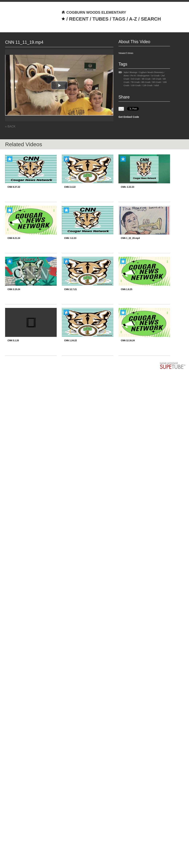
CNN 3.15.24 (14, 289)
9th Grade (157, 82)
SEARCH (151, 19)
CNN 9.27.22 (14, 187)
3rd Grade (135, 79)
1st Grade (155, 76)
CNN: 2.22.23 (127, 187)
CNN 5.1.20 (13, 340)
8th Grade (146, 82)
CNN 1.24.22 (70, 340)
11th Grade (136, 85)
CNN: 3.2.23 (70, 238)
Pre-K (133, 76)
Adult (157, 85)
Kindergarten (143, 76)
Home (126, 76)
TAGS (119, 19)
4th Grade (146, 79)
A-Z (133, 19)
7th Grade (135, 82)
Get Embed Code (129, 117)
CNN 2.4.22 (70, 187)
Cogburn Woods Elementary (151, 72)
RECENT (79, 19)
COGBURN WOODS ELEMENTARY (94, 12)
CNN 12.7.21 (70, 289)
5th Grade (157, 79)
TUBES (100, 19)
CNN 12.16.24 (128, 340)
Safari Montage (130, 72)
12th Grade (147, 85)
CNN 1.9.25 (127, 289)
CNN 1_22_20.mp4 (130, 238)
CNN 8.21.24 (14, 238)
